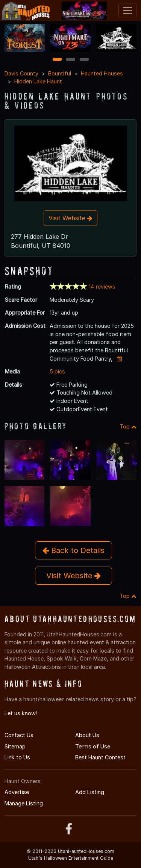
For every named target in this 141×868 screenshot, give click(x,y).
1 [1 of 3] (57, 60)
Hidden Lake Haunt (38, 81)
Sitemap (15, 746)
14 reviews (102, 287)
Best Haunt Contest (100, 757)
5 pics (57, 371)
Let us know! (21, 713)
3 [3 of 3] (84, 60)
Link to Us (17, 757)
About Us (87, 735)
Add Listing (90, 792)
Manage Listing (24, 803)
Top (128, 426)
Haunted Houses (102, 73)
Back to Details (74, 550)
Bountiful (60, 73)
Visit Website (70, 218)
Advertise (17, 792)
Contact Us (19, 735)
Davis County (21, 73)
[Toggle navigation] (127, 11)
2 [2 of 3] (71, 60)
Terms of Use (93, 746)
